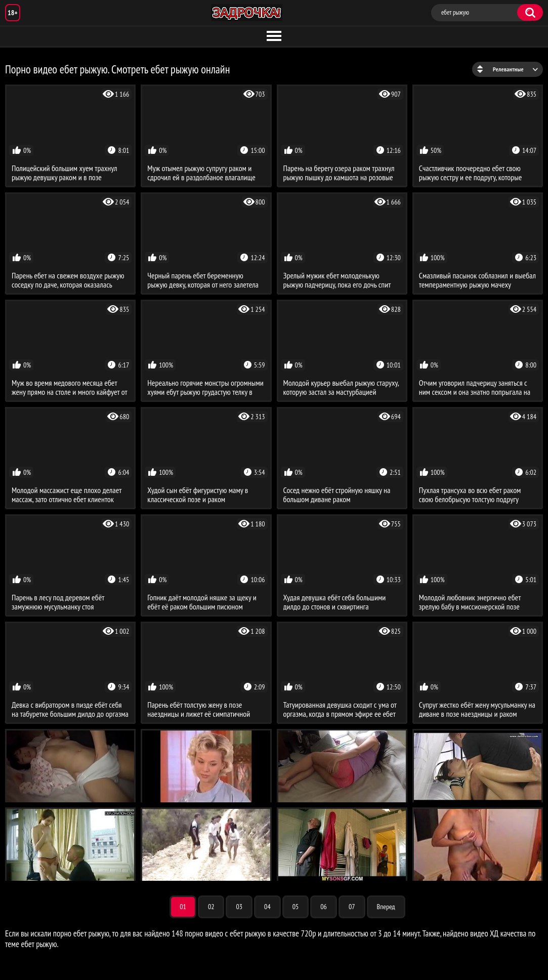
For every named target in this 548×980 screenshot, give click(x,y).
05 (296, 907)
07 (352, 907)
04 (267, 907)
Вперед (386, 907)
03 (239, 907)
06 (324, 907)
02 (211, 907)
